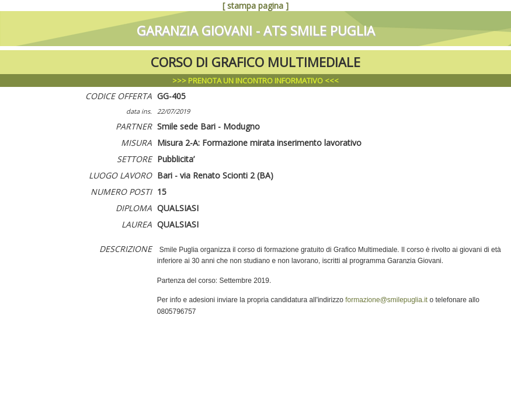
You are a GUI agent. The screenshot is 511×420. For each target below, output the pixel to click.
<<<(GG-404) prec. (85, 6)
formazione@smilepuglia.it (386, 300)
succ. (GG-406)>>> (426, 6)
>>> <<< (255, 80)
